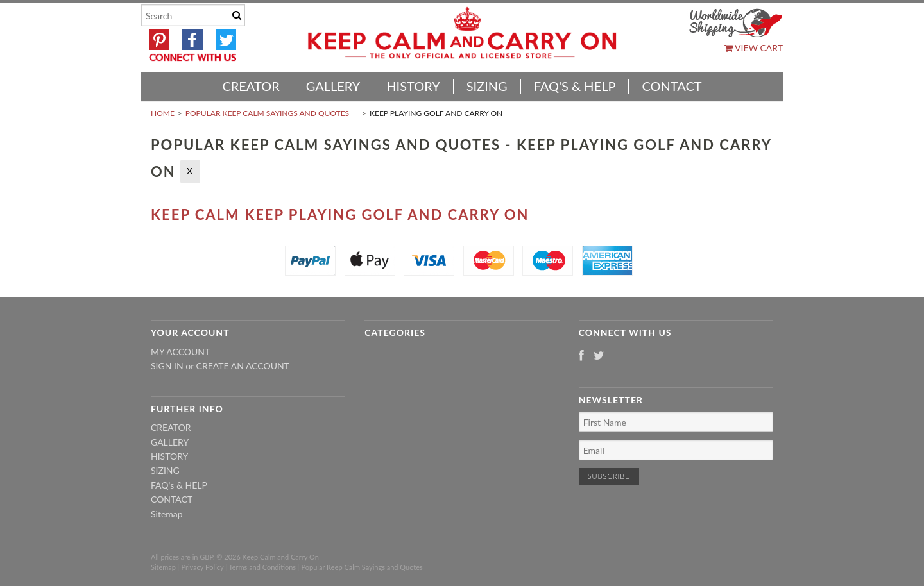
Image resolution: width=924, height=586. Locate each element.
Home (163, 113)
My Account (180, 352)
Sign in (167, 366)
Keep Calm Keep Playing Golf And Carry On (340, 214)
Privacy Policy (202, 567)
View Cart (754, 48)
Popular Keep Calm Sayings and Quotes (267, 113)
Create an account (243, 366)
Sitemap (167, 514)
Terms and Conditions (263, 567)
